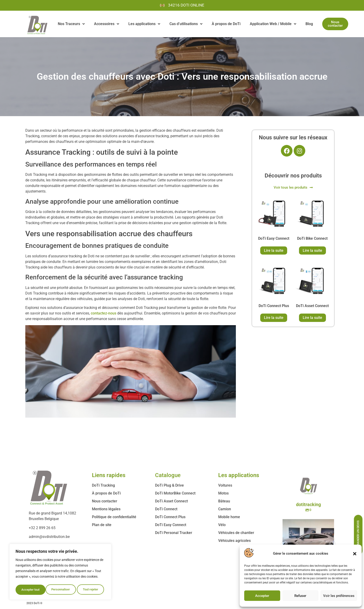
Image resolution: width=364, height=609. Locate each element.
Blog (309, 24)
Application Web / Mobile (273, 24)
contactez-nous (104, 313)
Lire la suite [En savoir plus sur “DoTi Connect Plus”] (274, 318)
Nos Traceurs (71, 24)
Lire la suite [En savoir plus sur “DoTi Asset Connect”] (312, 318)
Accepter (262, 596)
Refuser (300, 596)
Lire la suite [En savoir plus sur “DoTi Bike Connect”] (312, 250)
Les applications (144, 24)
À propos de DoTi (226, 24)
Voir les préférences (339, 596)
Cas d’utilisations (186, 24)
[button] (355, 554)
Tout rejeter (61, 590)
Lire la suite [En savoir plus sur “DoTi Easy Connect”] (274, 250)
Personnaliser (31, 590)
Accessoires (107, 24)
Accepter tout (91, 590)
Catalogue (168, 475)
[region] (60, 573)
